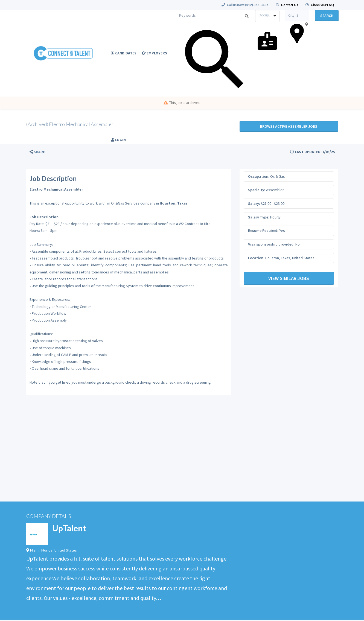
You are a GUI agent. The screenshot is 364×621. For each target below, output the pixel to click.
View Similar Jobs (289, 278)
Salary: (254, 203)
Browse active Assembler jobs (289, 126)
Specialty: (257, 190)
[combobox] (267, 16)
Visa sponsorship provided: (271, 244)
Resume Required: (263, 231)
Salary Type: (259, 217)
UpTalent (69, 528)
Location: (256, 258)
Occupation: (259, 176)
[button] (37, 152)
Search (327, 16)
